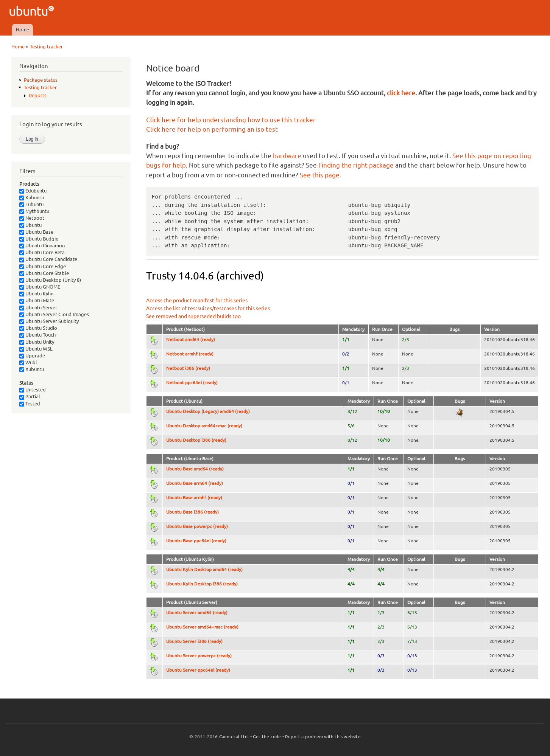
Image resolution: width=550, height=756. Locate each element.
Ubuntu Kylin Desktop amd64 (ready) (204, 569)
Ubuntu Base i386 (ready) (192, 512)
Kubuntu (32, 197)
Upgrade (32, 355)
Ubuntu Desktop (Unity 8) (50, 280)
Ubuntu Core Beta (42, 252)
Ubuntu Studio (38, 328)
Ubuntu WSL (36, 349)
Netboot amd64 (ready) (191, 339)
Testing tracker (46, 47)
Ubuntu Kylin (36, 293)
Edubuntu (33, 191)
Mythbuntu (34, 211)
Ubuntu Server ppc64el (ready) (198, 670)
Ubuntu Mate (37, 300)
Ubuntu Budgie (39, 239)
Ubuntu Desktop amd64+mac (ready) (204, 426)
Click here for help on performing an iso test (212, 129)
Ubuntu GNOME (40, 287)
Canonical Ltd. (234, 737)
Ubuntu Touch (37, 335)
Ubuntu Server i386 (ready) (194, 641)
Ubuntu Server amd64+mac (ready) (202, 627)
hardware (287, 156)
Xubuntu (32, 369)
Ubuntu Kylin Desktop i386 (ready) (202, 584)
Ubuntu (30, 225)
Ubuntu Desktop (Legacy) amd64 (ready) (208, 411)
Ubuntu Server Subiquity (49, 321)
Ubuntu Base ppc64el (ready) (196, 541)
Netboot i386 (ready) (188, 368)
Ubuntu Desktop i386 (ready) (196, 440)
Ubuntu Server (38, 307)
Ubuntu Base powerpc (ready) (197, 526)
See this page (320, 175)
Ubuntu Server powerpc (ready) (199, 656)
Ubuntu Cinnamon (42, 245)
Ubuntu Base (36, 232)
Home (23, 29)
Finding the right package (356, 165)
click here (401, 93)
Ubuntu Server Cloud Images (54, 314)
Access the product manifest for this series (197, 300)
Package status (41, 80)
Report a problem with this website (323, 737)
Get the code (267, 737)
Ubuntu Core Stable (44, 273)
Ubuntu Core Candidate (48, 259)
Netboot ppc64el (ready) (192, 383)
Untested (33, 390)
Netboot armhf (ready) (190, 354)
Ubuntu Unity (37, 342)
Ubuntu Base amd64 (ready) (195, 469)
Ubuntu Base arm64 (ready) (195, 483)
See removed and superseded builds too (193, 316)
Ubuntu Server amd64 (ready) (197, 612)
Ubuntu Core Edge (43, 266)
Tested (30, 404)
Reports (38, 95)
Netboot (32, 218)
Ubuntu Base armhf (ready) (194, 498)
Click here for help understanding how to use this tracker (231, 120)
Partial (30, 396)
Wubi (28, 362)
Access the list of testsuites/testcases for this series (208, 308)
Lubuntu (31, 204)
